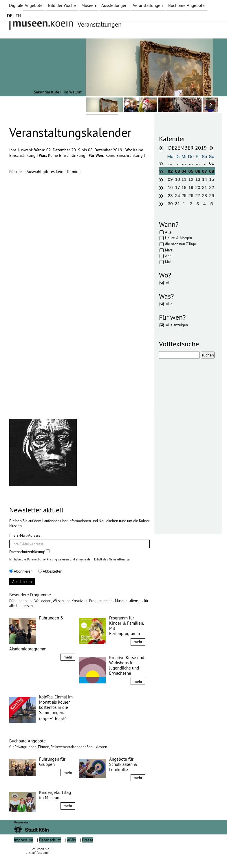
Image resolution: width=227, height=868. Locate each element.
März (169, 250)
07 (205, 171)
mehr (68, 657)
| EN (14, 16)
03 (177, 171)
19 (191, 187)
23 (170, 195)
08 (212, 171)
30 (170, 204)
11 (184, 179)
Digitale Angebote (26, 5)
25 (184, 195)
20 (198, 187)
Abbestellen (50, 571)
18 (184, 187)
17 (177, 187)
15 (212, 179)
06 (198, 171)
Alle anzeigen (177, 325)
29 (212, 195)
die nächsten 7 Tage (181, 244)
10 (177, 179)
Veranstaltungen (148, 5)
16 (170, 187)
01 (212, 163)
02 (170, 171)
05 (191, 171)
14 (205, 179)
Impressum (23, 853)
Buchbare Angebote (186, 5)
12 (191, 179)
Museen (89, 5)
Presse (88, 853)
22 (212, 187)
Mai (168, 262)
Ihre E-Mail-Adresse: (25, 535)
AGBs (71, 853)
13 (198, 179)
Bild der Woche (62, 5)
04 (184, 171)
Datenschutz (50, 853)
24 (177, 195)
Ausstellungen (114, 5)
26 (191, 195)
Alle (168, 232)
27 (198, 195)
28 (205, 195)
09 (170, 179)
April (169, 256)
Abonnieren (21, 571)
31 (177, 204)
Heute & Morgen (179, 238)
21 (205, 187)
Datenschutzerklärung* (30, 552)
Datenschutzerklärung (42, 559)
